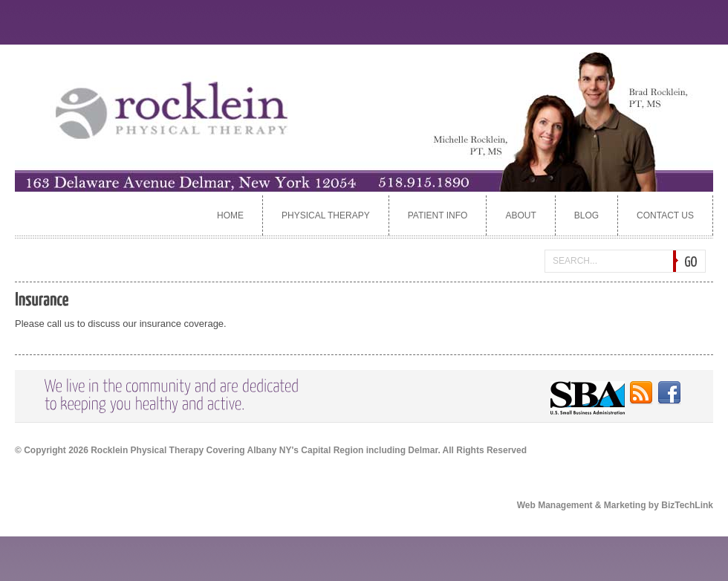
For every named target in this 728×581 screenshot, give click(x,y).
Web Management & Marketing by (588, 505)
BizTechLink (686, 505)
